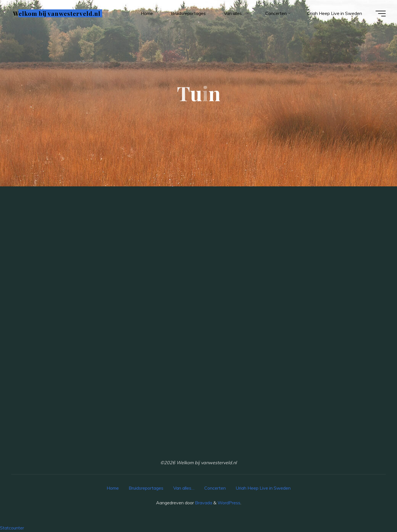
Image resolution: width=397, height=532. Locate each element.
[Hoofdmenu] (381, 14)
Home (113, 488)
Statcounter (12, 528)
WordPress (229, 503)
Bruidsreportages (146, 488)
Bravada (203, 503)
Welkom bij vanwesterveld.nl (57, 13)
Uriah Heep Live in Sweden (263, 488)
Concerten (215, 488)
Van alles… (184, 488)
